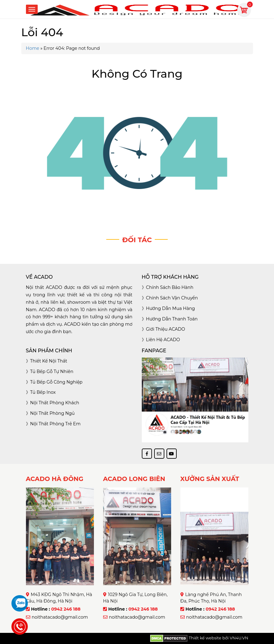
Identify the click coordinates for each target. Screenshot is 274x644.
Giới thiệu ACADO (166, 329)
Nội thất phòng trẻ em (55, 424)
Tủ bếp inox (43, 392)
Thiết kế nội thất (49, 361)
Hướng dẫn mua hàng (171, 308)
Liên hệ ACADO (163, 340)
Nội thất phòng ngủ (53, 413)
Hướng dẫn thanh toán (172, 319)
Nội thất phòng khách (55, 403)
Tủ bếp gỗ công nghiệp (57, 382)
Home (33, 48)
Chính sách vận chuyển (172, 298)
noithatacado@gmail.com (60, 617)
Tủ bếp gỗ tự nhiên (52, 371)
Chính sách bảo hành (170, 287)
